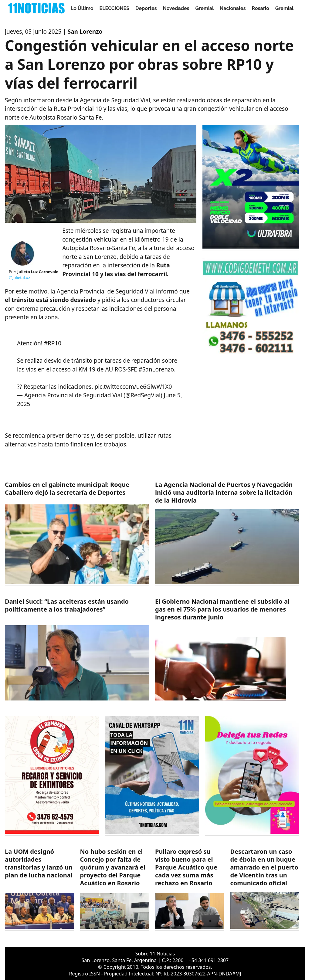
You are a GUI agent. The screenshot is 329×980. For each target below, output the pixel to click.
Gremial (205, 8)
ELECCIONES (114, 8)
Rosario (261, 8)
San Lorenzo (85, 32)
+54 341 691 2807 (209, 960)
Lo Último (82, 8)
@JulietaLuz (19, 277)
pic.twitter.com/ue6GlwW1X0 (133, 387)
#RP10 (53, 343)
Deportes (146, 8)
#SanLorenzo (156, 369)
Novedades (176, 8)
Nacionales (233, 8)
